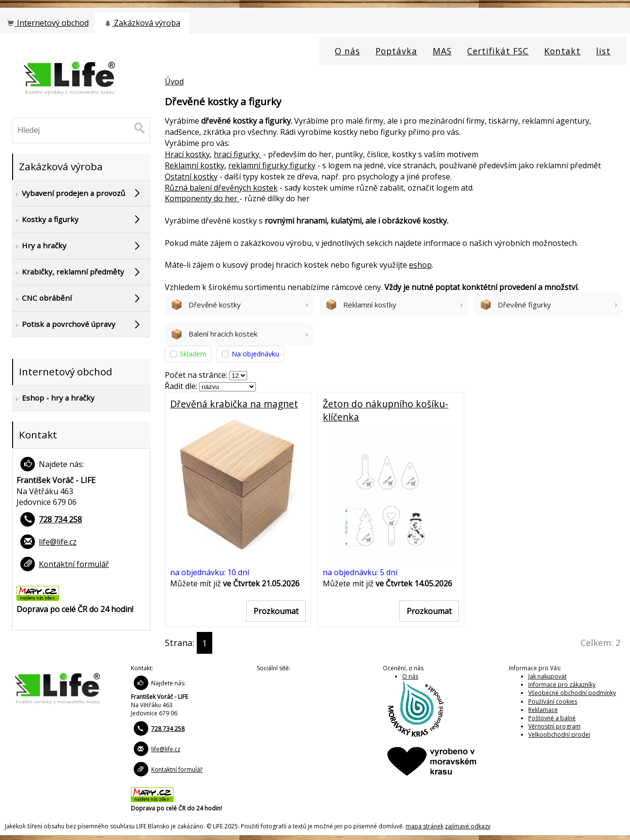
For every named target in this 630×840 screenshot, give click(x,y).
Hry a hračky (39, 246)
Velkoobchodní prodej (559, 735)
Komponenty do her (202, 198)
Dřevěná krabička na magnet (234, 404)
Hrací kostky (187, 154)
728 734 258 (60, 519)
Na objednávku (255, 354)
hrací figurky (237, 154)
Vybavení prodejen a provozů (69, 194)
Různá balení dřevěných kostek (221, 188)
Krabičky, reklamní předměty (68, 272)
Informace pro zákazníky (562, 685)
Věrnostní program (554, 726)
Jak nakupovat (547, 676)
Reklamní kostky (195, 165)
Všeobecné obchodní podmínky (572, 693)
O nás (410, 676)
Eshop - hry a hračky (54, 398)
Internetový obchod (47, 23)
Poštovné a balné (552, 718)
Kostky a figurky (46, 220)
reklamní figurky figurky (272, 165)
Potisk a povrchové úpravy (64, 324)
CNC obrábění (42, 298)
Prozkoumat (276, 611)
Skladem (193, 354)
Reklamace (543, 710)
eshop (420, 265)
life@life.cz (58, 542)
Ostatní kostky (191, 177)
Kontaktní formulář (74, 564)
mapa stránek (425, 826)
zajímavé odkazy (468, 826)
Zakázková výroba (142, 23)
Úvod (174, 81)
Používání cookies (553, 702)
